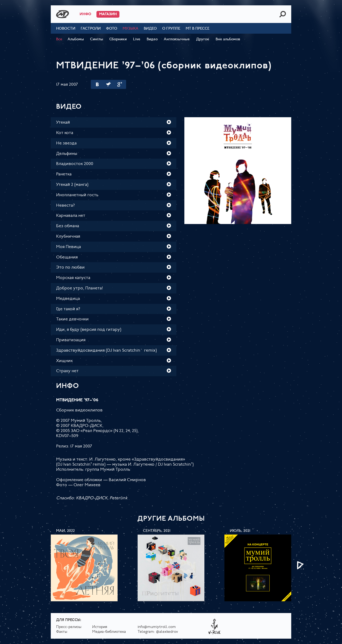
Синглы (97, 39)
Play (169, 122)
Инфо (85, 14)
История (100, 627)
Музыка (131, 29)
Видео (150, 29)
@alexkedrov (167, 632)
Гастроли (91, 29)
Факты (62, 632)
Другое (203, 39)
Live (137, 39)
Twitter (108, 84)
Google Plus (120, 84)
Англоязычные (177, 39)
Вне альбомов (228, 39)
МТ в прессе (198, 29)
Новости (66, 29)
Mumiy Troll (63, 14)
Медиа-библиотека (109, 632)
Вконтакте (97, 84)
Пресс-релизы (69, 627)
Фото (112, 29)
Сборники (118, 39)
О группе (171, 29)
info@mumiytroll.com (157, 627)
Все (59, 39)
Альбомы (76, 39)
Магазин (108, 14)
